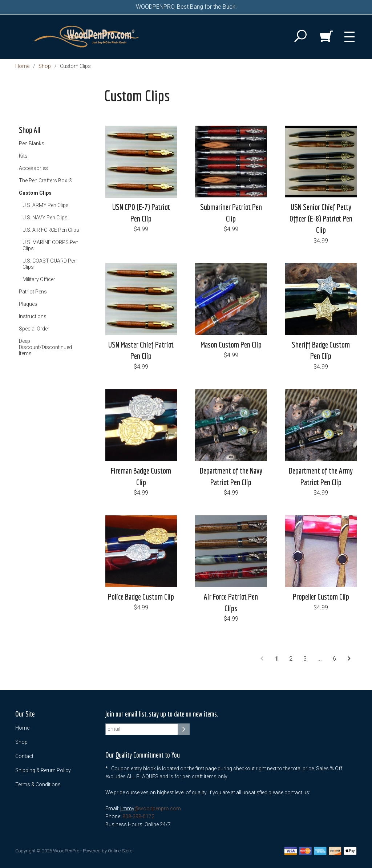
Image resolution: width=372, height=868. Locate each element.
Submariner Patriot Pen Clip (231, 212)
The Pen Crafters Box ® (46, 181)
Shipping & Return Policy (43, 770)
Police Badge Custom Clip (141, 597)
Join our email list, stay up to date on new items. (162, 714)
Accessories (33, 168)
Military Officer (39, 279)
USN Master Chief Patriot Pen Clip (141, 350)
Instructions (33, 316)
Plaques (28, 304)
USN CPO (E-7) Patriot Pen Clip (141, 212)
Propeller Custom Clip (321, 597)
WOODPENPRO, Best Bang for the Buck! (186, 7)
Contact (24, 756)
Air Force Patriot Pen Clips (231, 602)
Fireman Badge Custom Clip (141, 476)
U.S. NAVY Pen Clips (45, 218)
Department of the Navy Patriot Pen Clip (231, 476)
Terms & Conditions (38, 784)
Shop (45, 66)
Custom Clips (35, 193)
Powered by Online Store (108, 851)
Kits (23, 156)
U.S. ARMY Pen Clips (46, 205)
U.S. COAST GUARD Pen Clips (50, 264)
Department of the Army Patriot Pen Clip (321, 476)
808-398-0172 (138, 816)
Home (22, 66)
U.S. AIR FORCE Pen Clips (51, 230)
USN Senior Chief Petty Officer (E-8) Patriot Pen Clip (321, 218)
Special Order (34, 329)
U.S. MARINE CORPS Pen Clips (50, 245)
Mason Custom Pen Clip (231, 344)
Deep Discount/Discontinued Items (45, 347)
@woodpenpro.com (158, 808)
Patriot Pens (33, 292)
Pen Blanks (32, 143)
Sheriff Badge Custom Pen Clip (321, 350)
